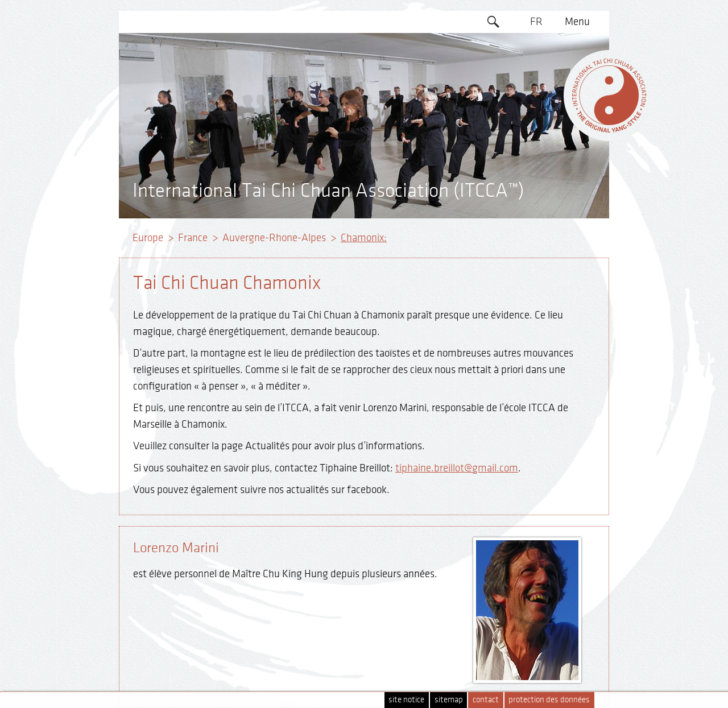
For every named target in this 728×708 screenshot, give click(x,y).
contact (486, 700)
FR (536, 22)
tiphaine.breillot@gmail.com (457, 468)
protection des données (549, 700)
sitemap (449, 700)
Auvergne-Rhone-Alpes (274, 238)
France (193, 238)
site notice (406, 700)
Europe (148, 238)
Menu (577, 22)
